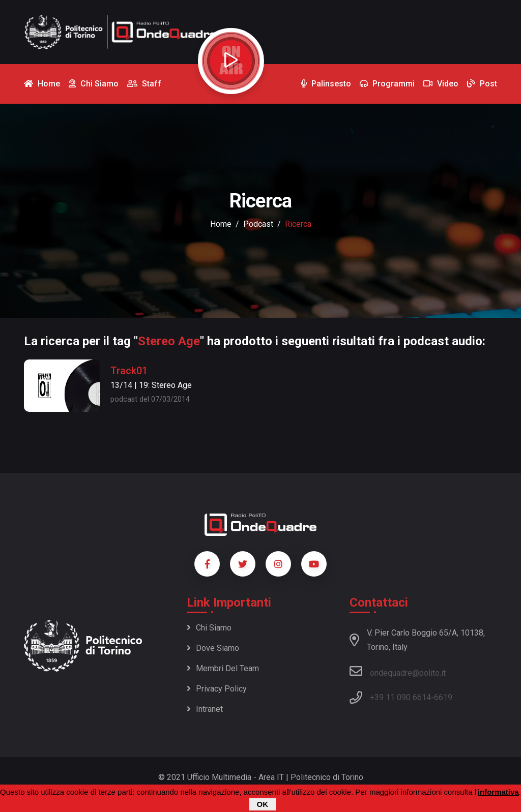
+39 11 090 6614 (400, 697)
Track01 (129, 371)
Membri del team (223, 668)
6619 (443, 697)
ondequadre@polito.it (398, 671)
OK (263, 804)
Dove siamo (213, 648)
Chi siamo (209, 628)
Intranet (205, 709)
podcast (258, 224)
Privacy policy (217, 689)
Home (221, 224)
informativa (498, 792)
